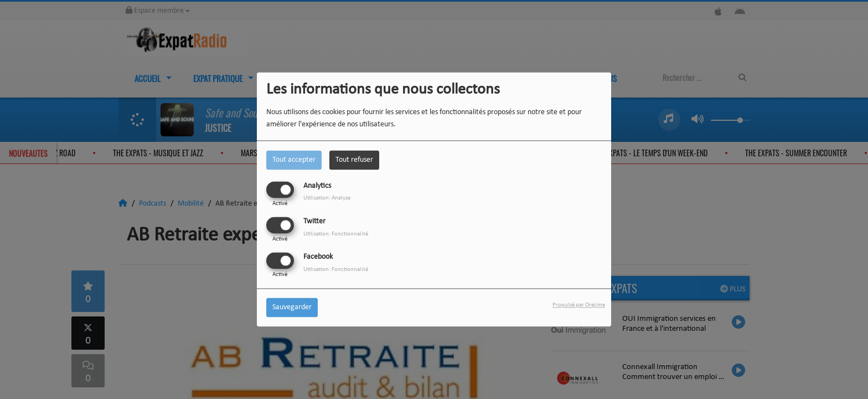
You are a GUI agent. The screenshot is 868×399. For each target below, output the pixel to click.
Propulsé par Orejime (579, 306)
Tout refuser (354, 160)
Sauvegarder (292, 308)
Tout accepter (294, 160)
